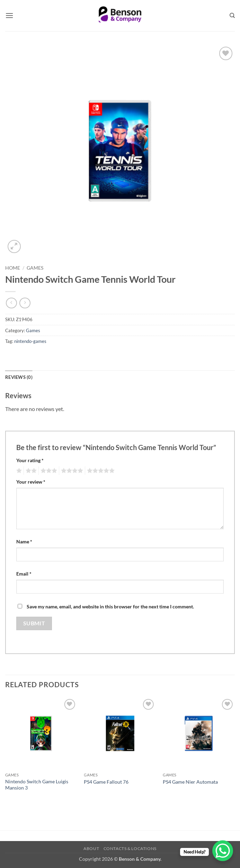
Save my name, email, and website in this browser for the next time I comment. (110, 606)
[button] (9, 15)
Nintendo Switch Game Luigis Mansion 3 (37, 785)
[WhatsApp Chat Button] (223, 851)
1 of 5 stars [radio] (18, 471)
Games (35, 268)
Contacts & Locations (130, 848)
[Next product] (11, 303)
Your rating (30, 460)
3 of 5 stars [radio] (48, 471)
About (91, 848)
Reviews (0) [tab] (19, 377)
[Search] (232, 16)
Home (13, 268)
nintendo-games (30, 341)
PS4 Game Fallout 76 (106, 782)
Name (24, 542)
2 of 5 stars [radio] (30, 471)
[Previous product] (25, 303)
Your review (31, 482)
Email (24, 574)
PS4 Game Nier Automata (190, 782)
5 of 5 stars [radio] (100, 471)
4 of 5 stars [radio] (71, 471)
